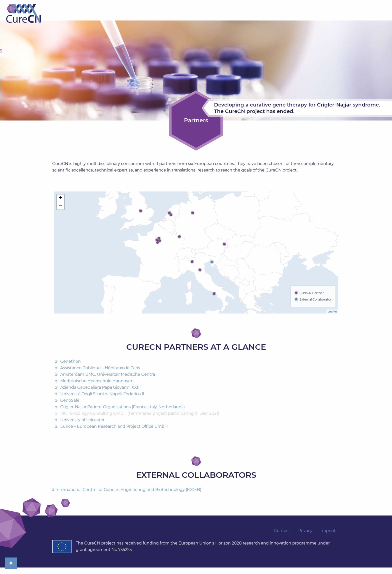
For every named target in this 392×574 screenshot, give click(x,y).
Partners (189, 20)
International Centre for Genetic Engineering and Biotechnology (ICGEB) (127, 496)
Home (70, 13)
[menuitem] (158, 20)
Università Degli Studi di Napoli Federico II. (103, 401)
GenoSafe (70, 407)
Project (158, 20)
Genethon (70, 368)
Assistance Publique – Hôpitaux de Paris (100, 375)
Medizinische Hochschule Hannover (96, 388)
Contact (324, 20)
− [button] (61, 212)
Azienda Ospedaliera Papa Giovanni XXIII (100, 394)
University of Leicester (82, 427)
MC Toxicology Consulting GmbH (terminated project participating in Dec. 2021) (140, 420)
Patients (268, 20)
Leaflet (332, 318)
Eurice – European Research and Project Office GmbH (114, 433)
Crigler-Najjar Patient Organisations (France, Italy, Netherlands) (122, 414)
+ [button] (61, 205)
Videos (296, 20)
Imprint (328, 537)
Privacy (305, 537)
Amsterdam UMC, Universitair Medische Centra (108, 381)
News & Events (229, 20)
